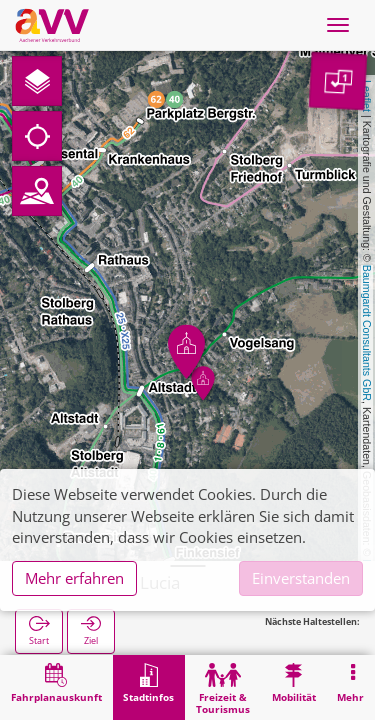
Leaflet (367, 96)
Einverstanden (301, 578)
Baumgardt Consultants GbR (367, 333)
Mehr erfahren (74, 578)
